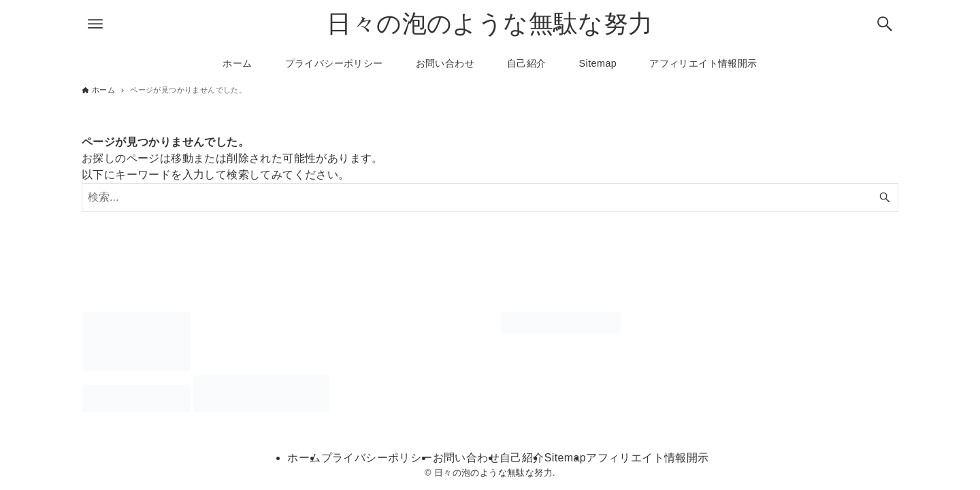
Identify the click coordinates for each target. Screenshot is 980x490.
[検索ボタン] (885, 24)
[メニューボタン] (95, 24)
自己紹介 (522, 458)
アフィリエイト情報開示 (647, 458)
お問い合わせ (466, 458)
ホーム (304, 458)
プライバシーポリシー (377, 458)
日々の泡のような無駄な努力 (490, 23)
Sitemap (566, 458)
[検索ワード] (490, 197)
